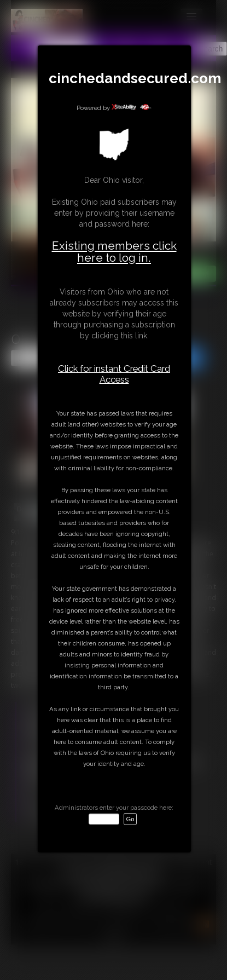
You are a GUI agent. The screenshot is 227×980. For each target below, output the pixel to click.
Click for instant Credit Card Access (114, 374)
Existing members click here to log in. (114, 252)
